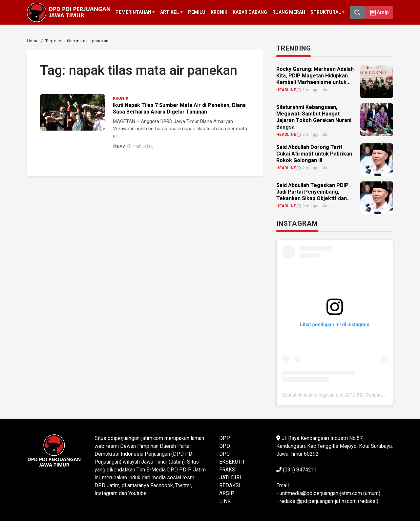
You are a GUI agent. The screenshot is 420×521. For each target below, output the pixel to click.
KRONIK (121, 98)
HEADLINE (286, 90)
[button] (379, 12)
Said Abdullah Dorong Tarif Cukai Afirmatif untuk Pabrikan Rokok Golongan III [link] (314, 154)
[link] (33, 41)
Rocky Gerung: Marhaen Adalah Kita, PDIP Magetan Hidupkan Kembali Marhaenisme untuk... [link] (315, 76)
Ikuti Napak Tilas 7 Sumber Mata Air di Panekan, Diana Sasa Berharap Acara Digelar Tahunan (179, 108)
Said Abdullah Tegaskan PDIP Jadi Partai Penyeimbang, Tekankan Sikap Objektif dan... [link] (314, 192)
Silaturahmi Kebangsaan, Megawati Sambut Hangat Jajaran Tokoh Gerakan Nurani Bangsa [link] (314, 117)
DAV (121, 146)
